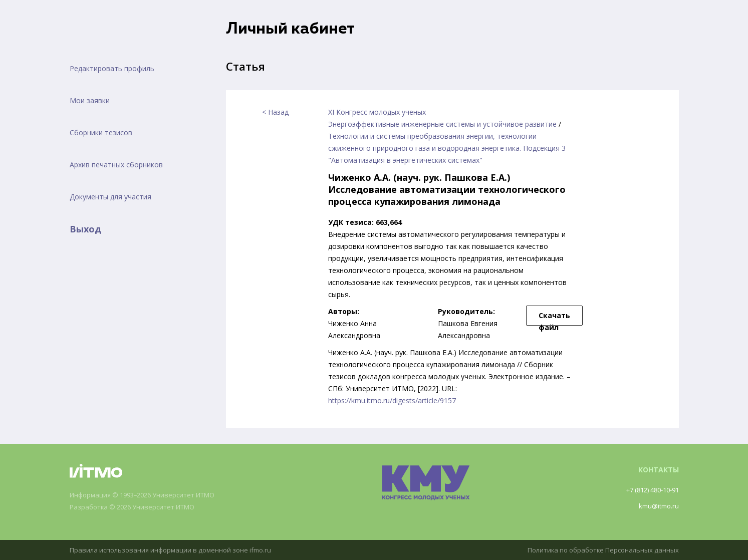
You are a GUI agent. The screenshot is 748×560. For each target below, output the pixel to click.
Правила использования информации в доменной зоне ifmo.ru (176, 550)
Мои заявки (90, 100)
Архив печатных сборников (116, 165)
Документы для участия (110, 197)
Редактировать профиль (112, 68)
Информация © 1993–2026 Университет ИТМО (150, 495)
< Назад (275, 112)
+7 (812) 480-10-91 (648, 490)
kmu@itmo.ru (657, 506)
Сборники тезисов (101, 132)
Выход (85, 229)
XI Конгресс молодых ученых (377, 112)
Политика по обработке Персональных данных (598, 550)
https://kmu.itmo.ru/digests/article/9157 (392, 400)
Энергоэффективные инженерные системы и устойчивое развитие (442, 124)
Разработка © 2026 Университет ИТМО (138, 507)
